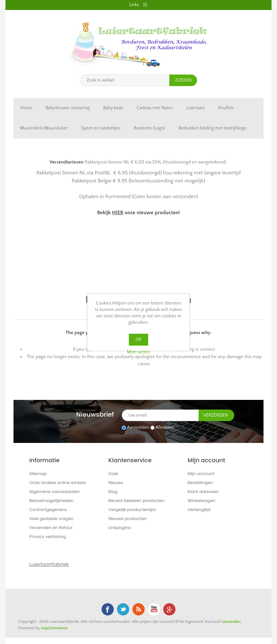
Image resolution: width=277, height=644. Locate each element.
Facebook (108, 609)
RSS (138, 609)
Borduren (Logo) (150, 128)
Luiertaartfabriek (49, 564)
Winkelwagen (202, 501)
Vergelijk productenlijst (132, 510)
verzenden (231, 622)
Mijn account (201, 474)
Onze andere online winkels (58, 483)
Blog (113, 492)
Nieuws (116, 483)
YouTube (154, 609)
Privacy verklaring (48, 537)
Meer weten (138, 352)
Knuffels (226, 108)
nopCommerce (54, 628)
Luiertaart (196, 108)
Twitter (123, 609)
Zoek (113, 474)
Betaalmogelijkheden (51, 501)
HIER (117, 213)
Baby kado (113, 108)
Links (134, 5)
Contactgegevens (48, 510)
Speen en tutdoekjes (101, 128)
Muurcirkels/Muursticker (44, 128)
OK (139, 340)
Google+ (169, 609)
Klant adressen (203, 492)
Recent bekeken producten (136, 501)
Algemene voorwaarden (54, 492)
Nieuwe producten (127, 519)
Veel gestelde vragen (51, 519)
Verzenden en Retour (51, 528)
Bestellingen (200, 483)
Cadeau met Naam (155, 108)
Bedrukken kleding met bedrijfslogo (213, 128)
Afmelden (165, 428)
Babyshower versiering (68, 108)
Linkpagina (120, 528)
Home (26, 108)
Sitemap (38, 474)
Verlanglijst (199, 510)
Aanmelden (138, 428)
